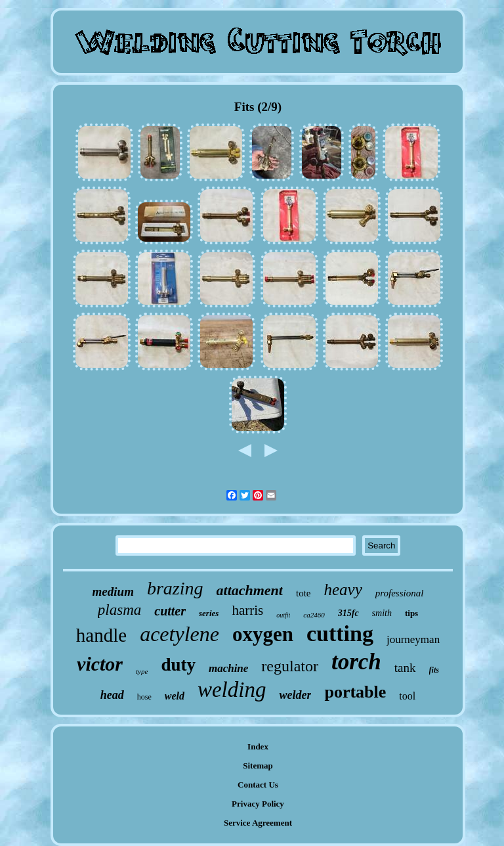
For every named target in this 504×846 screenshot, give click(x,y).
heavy (343, 590)
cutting (340, 634)
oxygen (263, 634)
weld (175, 696)
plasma (119, 610)
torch (356, 662)
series (209, 613)
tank (405, 668)
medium (113, 591)
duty (178, 665)
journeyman (413, 639)
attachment (250, 590)
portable (355, 692)
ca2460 (314, 615)
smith (382, 613)
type (142, 671)
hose (144, 697)
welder (295, 695)
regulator (290, 666)
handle (101, 635)
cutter (170, 611)
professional (400, 593)
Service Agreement (258, 823)
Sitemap (258, 766)
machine (228, 668)
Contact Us (258, 785)
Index (258, 746)
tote (304, 593)
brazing (175, 588)
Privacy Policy (258, 804)
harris (247, 610)
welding (232, 690)
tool (407, 696)
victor (100, 664)
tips (411, 613)
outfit (283, 615)
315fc (348, 613)
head (112, 695)
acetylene (179, 634)
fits (434, 670)
